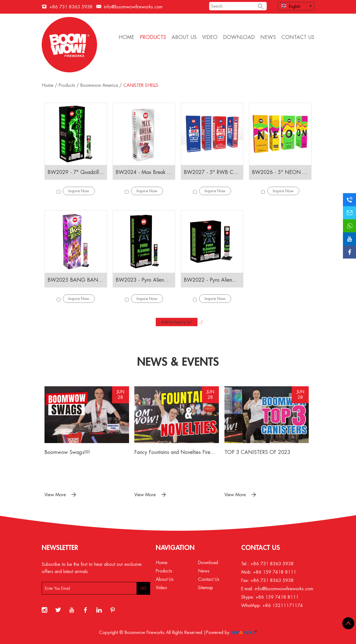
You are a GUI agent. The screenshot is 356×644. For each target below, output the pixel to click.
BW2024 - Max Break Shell (144, 172)
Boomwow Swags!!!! (67, 452)
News (268, 37)
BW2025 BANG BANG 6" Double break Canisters (76, 280)
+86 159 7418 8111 (277, 597)
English (291, 6)
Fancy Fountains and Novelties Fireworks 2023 (177, 452)
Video (210, 37)
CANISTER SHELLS (141, 85)
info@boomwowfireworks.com (133, 7)
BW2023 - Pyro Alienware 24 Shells (144, 280)
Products (153, 37)
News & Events (178, 362)
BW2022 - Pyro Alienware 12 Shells (212, 280)
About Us (184, 37)
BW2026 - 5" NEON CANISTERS (280, 172)
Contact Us (298, 37)
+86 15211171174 (283, 606)
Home (127, 37)
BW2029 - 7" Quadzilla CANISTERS (76, 172)
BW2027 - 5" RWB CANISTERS (212, 172)
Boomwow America (99, 85)
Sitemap (206, 588)
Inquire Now (79, 191)
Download (239, 37)
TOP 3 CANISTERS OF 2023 (257, 452)
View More (60, 495)
